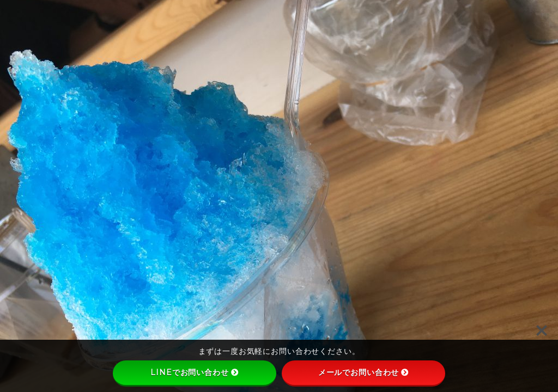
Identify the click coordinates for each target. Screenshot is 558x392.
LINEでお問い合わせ (194, 372)
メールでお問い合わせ (364, 372)
